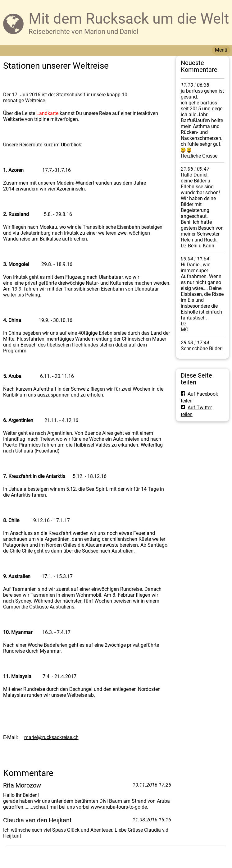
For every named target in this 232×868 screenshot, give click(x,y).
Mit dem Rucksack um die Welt (129, 18)
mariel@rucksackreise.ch (51, 737)
